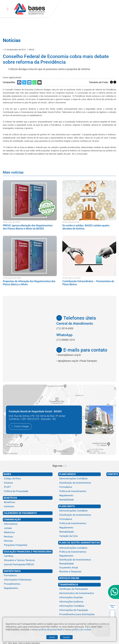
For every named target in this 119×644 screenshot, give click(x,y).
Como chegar (21, 426)
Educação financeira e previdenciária (28, 552)
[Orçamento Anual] (79, 568)
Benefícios (10, 498)
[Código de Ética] (28, 479)
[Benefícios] (28, 502)
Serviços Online (69, 578)
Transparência (69, 585)
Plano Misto (67, 506)
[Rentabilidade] (79, 500)
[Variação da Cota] (79, 536)
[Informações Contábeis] (79, 606)
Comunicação (12, 519)
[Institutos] (28, 507)
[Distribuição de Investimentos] (79, 483)
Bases (7, 474)
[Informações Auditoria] (79, 602)
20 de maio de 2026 (11, 222)
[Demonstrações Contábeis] (79, 479)
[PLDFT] (28, 487)
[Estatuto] (28, 483)
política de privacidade (51, 629)
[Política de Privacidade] (28, 491)
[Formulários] (28, 576)
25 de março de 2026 (72, 278)
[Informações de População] (79, 610)
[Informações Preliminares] (28, 580)
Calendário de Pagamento (20, 513)
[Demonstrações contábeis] (79, 548)
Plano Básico (67, 474)
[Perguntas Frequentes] (28, 545)
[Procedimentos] (28, 584)
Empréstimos (12, 571)
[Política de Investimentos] (79, 491)
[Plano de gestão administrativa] (79, 546)
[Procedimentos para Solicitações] (79, 614)
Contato (113, 474)
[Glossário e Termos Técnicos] (28, 560)
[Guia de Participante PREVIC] (28, 565)
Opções (66, 637)
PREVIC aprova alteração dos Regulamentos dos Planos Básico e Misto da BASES (28, 227)
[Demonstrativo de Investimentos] (79, 593)
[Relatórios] (28, 532)
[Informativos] (28, 524)
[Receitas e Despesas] (79, 572)
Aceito (52, 637)
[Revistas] (28, 537)
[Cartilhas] (28, 556)
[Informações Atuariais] (79, 598)
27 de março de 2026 (12, 278)
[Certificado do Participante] (79, 589)
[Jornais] (28, 528)
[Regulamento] (28, 588)
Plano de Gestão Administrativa (79, 543)
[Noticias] (28, 541)
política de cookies (82, 629)
